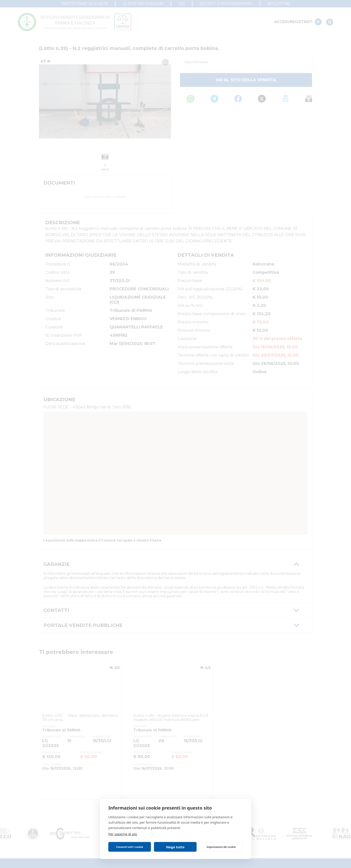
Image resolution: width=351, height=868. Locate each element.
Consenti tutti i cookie (129, 847)
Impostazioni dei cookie (221, 847)
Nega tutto (175, 847)
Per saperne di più (123, 834)
